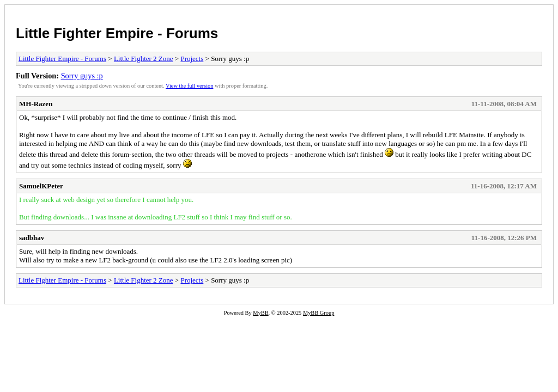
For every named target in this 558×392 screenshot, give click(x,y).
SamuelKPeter (41, 186)
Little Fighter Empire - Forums (117, 33)
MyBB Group (319, 313)
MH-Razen (36, 104)
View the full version (189, 86)
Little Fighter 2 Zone (144, 59)
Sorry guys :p (82, 76)
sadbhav (32, 238)
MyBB (260, 313)
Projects (192, 59)
